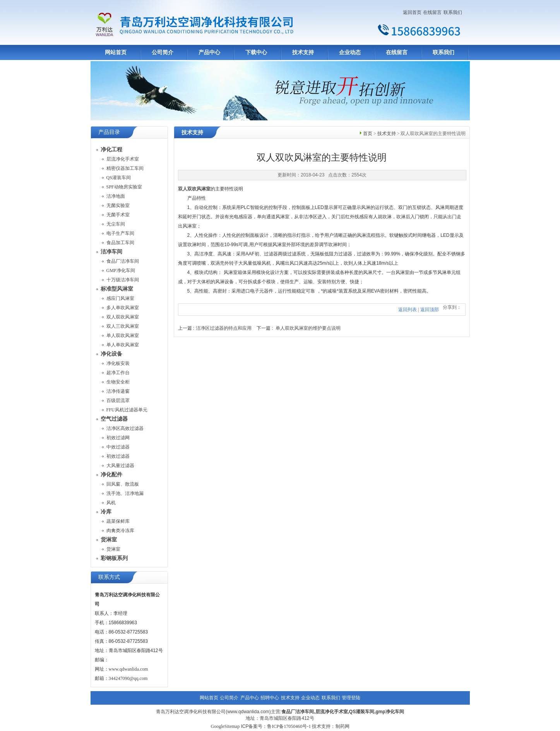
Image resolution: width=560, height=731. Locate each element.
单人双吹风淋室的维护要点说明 (308, 328)
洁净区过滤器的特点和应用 (224, 328)
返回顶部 (430, 310)
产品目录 (109, 132)
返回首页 (412, 12)
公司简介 (163, 52)
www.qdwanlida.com (128, 669)
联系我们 (453, 12)
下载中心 (256, 52)
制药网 (343, 726)
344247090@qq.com (128, 678)
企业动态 (350, 52)
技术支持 (303, 52)
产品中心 (209, 52)
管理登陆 (351, 698)
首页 (368, 134)
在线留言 (432, 12)
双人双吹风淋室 (194, 189)
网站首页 (116, 52)
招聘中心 (270, 698)
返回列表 (408, 310)
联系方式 (109, 577)
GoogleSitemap (225, 726)
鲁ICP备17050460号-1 (289, 726)
